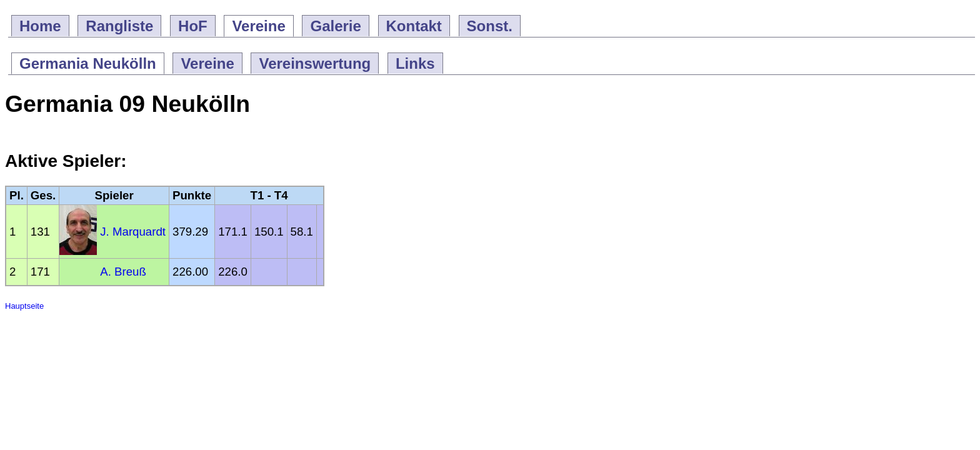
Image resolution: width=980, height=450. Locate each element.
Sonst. (490, 26)
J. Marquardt (133, 232)
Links (415, 63)
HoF (193, 26)
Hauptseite (24, 306)
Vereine (258, 26)
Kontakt (414, 26)
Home (40, 26)
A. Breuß (123, 272)
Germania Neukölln (88, 63)
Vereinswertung (315, 63)
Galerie (335, 26)
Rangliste (119, 26)
